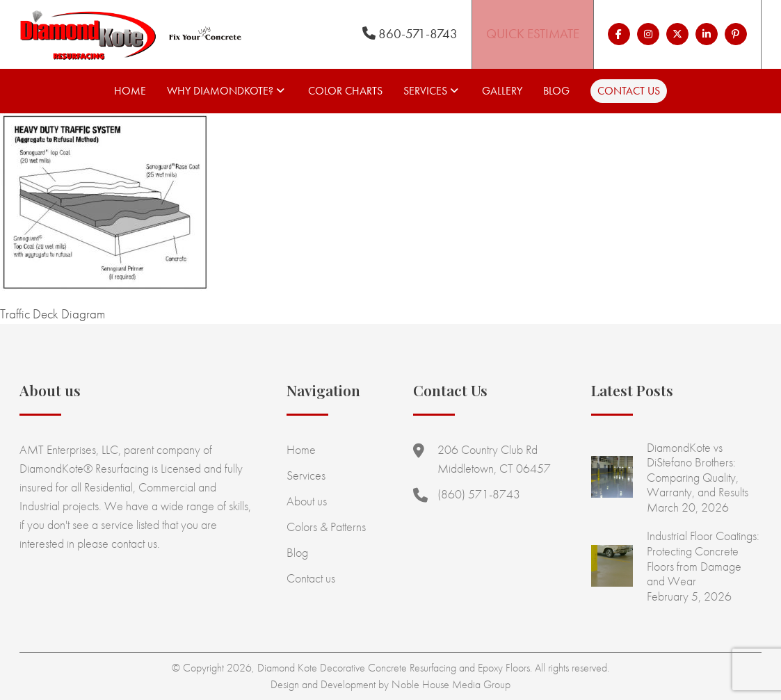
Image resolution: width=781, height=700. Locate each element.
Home (130, 91)
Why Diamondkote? (220, 91)
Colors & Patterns (326, 527)
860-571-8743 (410, 34)
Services (425, 91)
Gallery (502, 91)
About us (307, 501)
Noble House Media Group (451, 684)
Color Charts (345, 91)
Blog (556, 91)
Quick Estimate (533, 34)
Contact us (629, 91)
